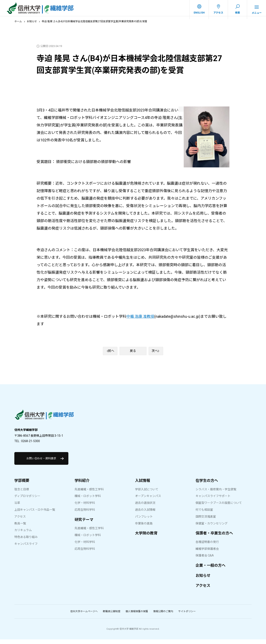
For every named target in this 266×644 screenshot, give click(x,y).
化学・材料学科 (85, 507)
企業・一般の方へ (211, 570)
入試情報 (143, 485)
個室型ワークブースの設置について (219, 507)
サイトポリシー (187, 616)
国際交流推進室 (206, 521)
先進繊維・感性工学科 (89, 494)
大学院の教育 (146, 538)
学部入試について (147, 494)
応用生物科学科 (85, 514)
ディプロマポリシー (27, 501)
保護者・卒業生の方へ (214, 538)
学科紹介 (82, 485)
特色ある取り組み (26, 541)
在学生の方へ (207, 485)
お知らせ (32, 24)
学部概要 (22, 485)
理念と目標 (22, 494)
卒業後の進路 (144, 528)
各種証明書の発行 (207, 546)
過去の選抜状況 (145, 507)
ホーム (18, 24)
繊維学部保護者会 (207, 553)
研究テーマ (84, 524)
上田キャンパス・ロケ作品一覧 (35, 514)
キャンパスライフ (26, 548)
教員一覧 (20, 528)
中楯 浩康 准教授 (140, 319)
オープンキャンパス (148, 501)
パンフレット (144, 521)
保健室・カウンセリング (212, 528)
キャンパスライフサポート (213, 501)
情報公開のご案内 (163, 616)
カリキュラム (23, 535)
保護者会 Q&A (205, 560)
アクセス (20, 521)
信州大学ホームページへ (84, 616)
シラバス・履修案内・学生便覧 (216, 494)
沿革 (17, 507)
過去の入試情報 (145, 514)
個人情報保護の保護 (137, 616)
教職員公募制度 (112, 616)
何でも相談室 (204, 514)
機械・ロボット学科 (88, 501)
